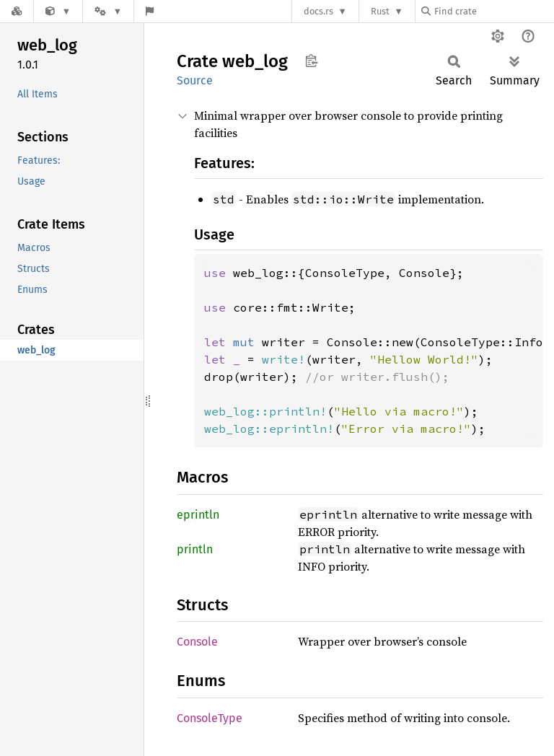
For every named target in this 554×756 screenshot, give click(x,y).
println (195, 549)
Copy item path (311, 61)
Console (197, 642)
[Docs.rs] (17, 11)
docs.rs (318, 11)
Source (195, 80)
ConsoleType (210, 718)
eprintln (198, 515)
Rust (380, 11)
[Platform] (108, 11)
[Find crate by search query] (493, 11)
